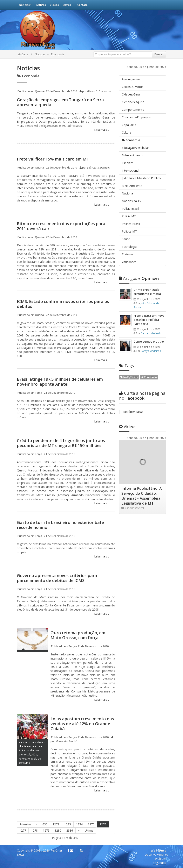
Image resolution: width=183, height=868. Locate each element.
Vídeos (54, 5)
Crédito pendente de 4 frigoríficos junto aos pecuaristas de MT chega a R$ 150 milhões (61, 443)
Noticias (40, 54)
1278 (34, 830)
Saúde (126, 239)
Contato (82, 5)
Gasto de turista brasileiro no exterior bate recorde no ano (60, 525)
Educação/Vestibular (135, 148)
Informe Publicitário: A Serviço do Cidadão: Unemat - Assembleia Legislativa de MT (142, 496)
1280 (58, 830)
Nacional (128, 193)
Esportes (128, 163)
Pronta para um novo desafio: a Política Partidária (149, 320)
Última (89, 830)
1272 (56, 824)
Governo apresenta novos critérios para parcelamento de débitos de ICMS (57, 578)
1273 (68, 824)
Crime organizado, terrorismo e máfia (147, 292)
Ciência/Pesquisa (133, 102)
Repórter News (133, 412)
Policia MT (129, 216)
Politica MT (129, 231)
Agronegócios (131, 79)
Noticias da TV (131, 201)
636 (45, 824)
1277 (23, 830)
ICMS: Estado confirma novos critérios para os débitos (63, 304)
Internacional (130, 170)
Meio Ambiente (132, 186)
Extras (68, 5)
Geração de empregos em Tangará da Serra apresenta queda (60, 102)
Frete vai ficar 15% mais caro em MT (53, 159)
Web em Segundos (160, 861)
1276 (103, 824)
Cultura (127, 132)
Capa (23, 54)
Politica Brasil (131, 224)
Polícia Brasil (130, 209)
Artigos (41, 5)
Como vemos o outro (149, 341)
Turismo (127, 254)
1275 (91, 824)
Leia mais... (101, 130)
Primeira (25, 824)
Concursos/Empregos (136, 117)
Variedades (129, 262)
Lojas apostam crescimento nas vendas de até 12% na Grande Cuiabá (82, 724)
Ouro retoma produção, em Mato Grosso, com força (78, 635)
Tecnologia (129, 247)
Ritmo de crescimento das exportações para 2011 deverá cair (61, 226)
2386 (70, 830)
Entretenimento (132, 155)
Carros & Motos (133, 87)
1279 (46, 830)
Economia (58, 54)
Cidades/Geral (131, 94)
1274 (79, 824)
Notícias (25, 5)
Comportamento (133, 110)
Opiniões (139, 278)
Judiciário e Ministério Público (141, 178)
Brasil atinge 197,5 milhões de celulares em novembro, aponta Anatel (60, 382)
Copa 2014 (129, 125)
